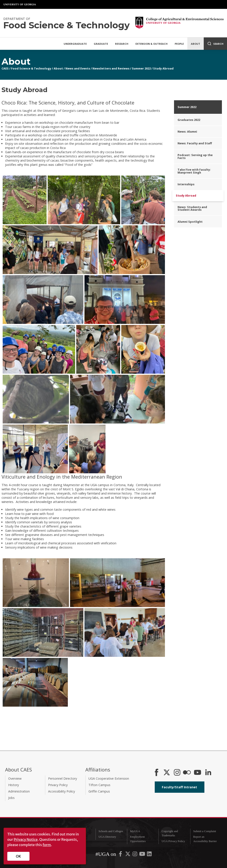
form (47, 845)
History (14, 785)
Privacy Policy (58, 785)
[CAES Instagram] (177, 773)
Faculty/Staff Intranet (179, 787)
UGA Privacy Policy (173, 841)
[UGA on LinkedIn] (149, 855)
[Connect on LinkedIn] (208, 773)
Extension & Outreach (152, 44)
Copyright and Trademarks (170, 833)
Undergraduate (75, 44)
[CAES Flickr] (187, 773)
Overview (15, 778)
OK (19, 856)
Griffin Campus (99, 791)
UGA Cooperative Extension (109, 778)
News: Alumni (187, 131)
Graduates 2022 (189, 120)
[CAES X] (167, 773)
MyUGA (135, 831)
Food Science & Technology (31, 68)
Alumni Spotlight (190, 222)
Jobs (11, 798)
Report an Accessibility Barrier (205, 839)
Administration (19, 791)
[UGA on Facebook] (121, 855)
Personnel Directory (63, 778)
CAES (5, 68)
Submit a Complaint (204, 831)
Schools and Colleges (111, 831)
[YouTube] (198, 773)
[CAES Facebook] (157, 773)
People (179, 44)
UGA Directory (107, 837)
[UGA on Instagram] (135, 855)
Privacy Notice (26, 839)
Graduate (101, 44)
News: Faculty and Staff (195, 143)
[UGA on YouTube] (143, 855)
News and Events (78, 68)
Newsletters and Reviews (111, 68)
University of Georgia (20, 4)
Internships (186, 184)
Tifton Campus (99, 785)
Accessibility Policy (62, 791)
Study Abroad (163, 68)
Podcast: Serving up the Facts (195, 156)
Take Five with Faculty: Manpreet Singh (194, 171)
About (196, 44)
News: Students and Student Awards (192, 208)
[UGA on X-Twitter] (128, 855)
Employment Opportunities (138, 839)
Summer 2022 (141, 68)
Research (122, 44)
